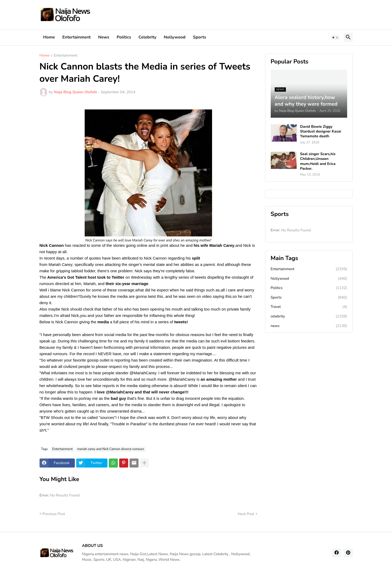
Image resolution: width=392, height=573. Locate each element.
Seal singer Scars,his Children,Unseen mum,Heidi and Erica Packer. (318, 161)
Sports (200, 37)
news (309, 326)
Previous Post (54, 514)
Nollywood (175, 37)
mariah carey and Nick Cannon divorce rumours (111, 449)
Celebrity (147, 37)
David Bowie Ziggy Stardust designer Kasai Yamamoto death (321, 131)
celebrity (309, 316)
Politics (124, 37)
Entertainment (77, 37)
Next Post (246, 514)
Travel (309, 307)
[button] (335, 37)
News (104, 37)
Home (49, 37)
